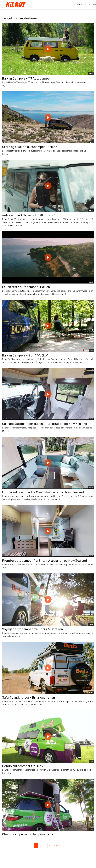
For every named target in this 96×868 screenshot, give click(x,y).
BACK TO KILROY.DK (86, 4)
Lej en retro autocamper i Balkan (26, 287)
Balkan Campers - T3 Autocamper (26, 78)
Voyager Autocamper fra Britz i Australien (32, 629)
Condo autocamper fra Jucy (23, 766)
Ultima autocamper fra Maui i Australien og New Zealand (43, 492)
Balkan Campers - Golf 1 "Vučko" (25, 355)
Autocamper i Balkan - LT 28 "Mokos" (28, 215)
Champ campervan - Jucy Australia (28, 834)
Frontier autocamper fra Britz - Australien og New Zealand (45, 560)
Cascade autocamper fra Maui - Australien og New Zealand (45, 424)
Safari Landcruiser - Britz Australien (28, 697)
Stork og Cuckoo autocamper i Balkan (30, 147)
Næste (57, 846)
